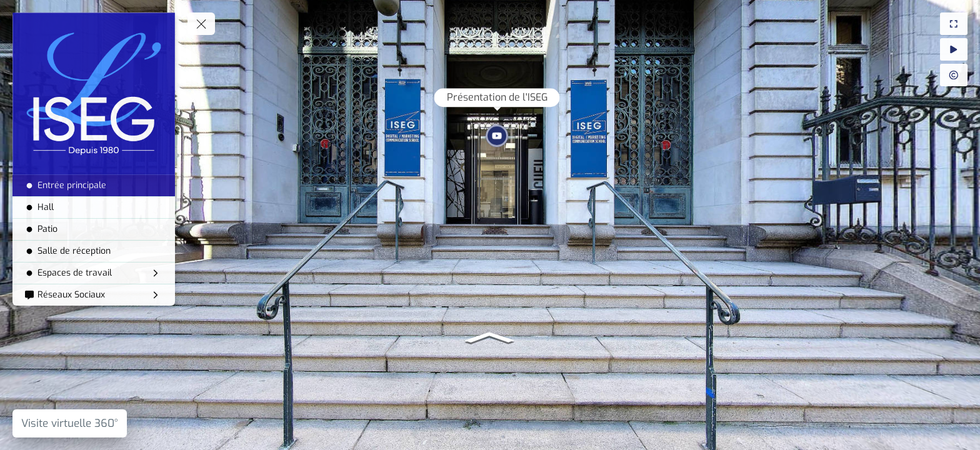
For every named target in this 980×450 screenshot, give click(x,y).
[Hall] (94, 207)
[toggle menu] (201, 24)
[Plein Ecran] (954, 24)
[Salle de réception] (94, 251)
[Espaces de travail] (94, 273)
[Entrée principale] (94, 186)
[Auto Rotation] (954, 49)
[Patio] (94, 229)
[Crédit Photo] (954, 75)
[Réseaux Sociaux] (94, 295)
